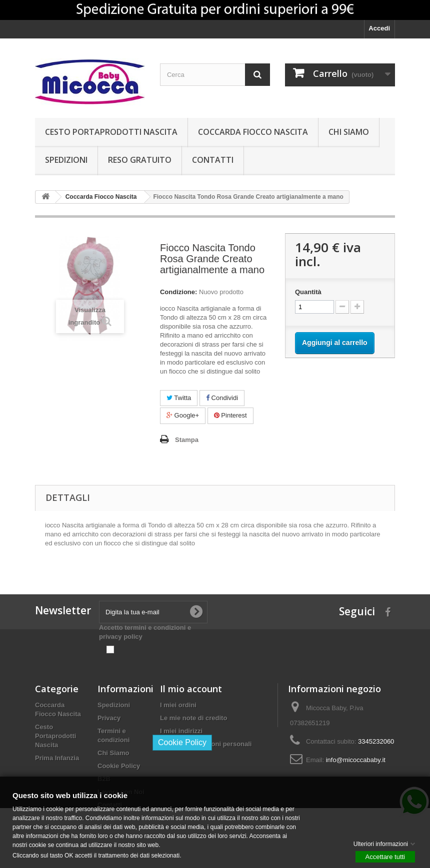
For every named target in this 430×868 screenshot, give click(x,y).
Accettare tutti (385, 856)
